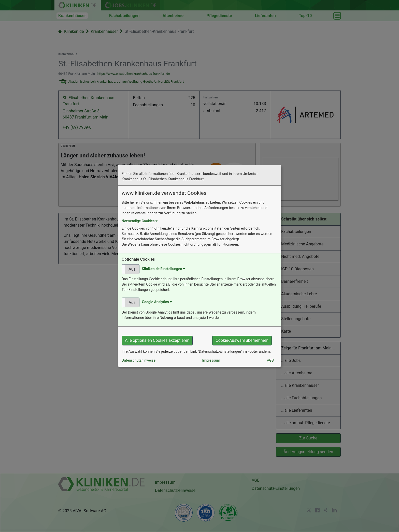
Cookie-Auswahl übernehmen (242, 341)
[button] (131, 269)
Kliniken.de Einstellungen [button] (163, 269)
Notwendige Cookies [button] (140, 221)
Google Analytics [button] (157, 302)
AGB (270, 361)
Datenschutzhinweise (139, 361)
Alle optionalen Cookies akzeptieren (157, 341)
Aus (132, 269)
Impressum (211, 361)
